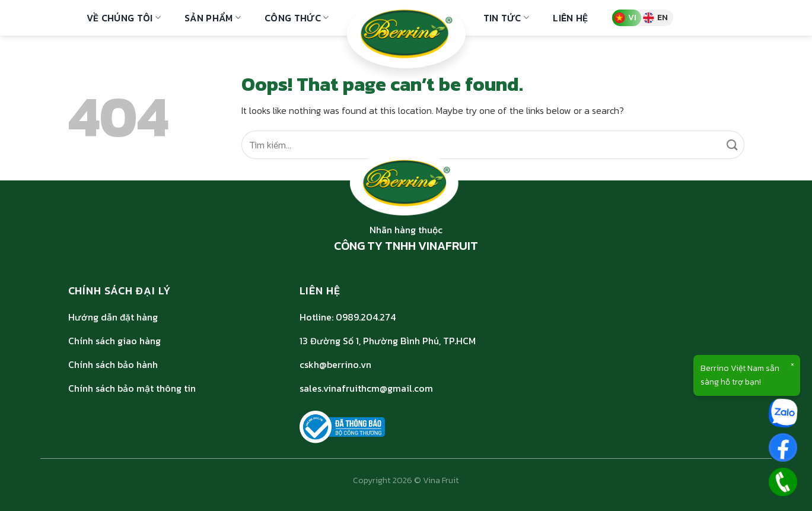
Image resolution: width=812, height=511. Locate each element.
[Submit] (732, 145)
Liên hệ (570, 18)
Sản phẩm (213, 18)
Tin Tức (507, 18)
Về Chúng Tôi (124, 18)
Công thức (297, 18)
